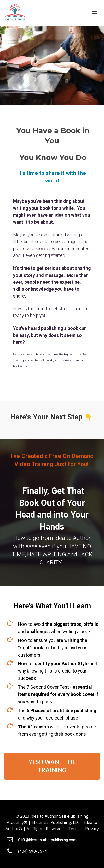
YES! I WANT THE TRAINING (52, 766)
